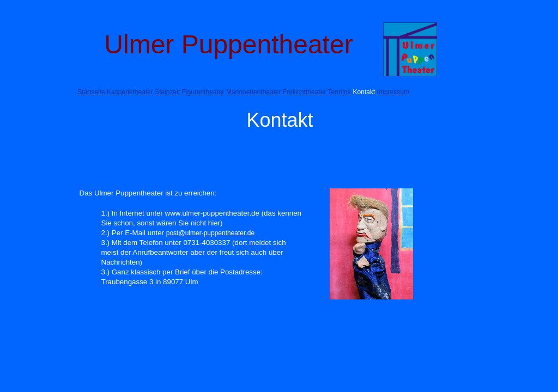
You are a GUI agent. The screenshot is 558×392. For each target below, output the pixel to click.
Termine (340, 92)
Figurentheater (203, 92)
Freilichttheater (304, 92)
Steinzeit (167, 92)
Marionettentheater (254, 92)
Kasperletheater (130, 92)
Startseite (91, 92)
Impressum (393, 92)
